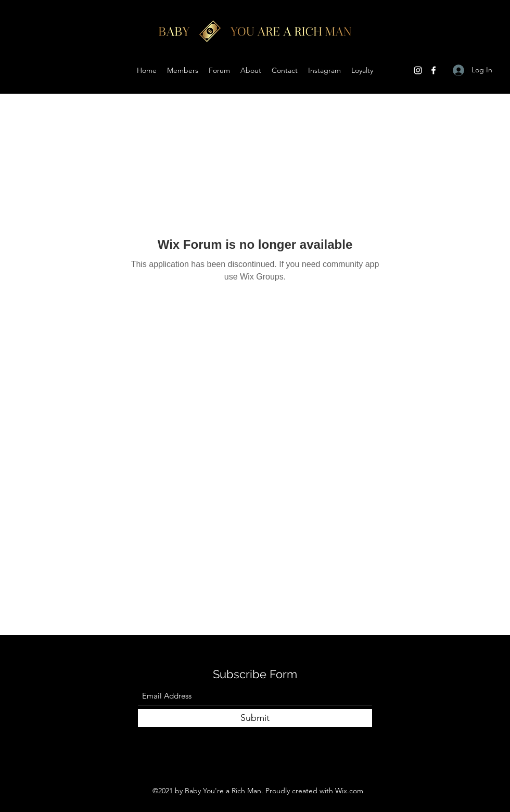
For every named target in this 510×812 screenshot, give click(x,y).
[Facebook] (433, 70)
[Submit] (255, 718)
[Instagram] (418, 70)
